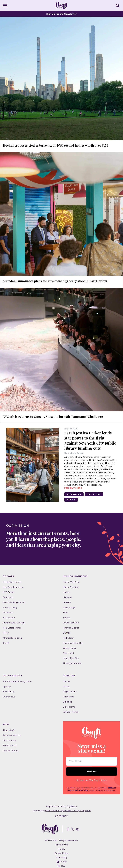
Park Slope (68, 638)
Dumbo (67, 633)
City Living (94, 494)
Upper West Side (71, 582)
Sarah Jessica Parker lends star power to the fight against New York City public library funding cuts (90, 440)
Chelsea (67, 602)
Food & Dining (10, 608)
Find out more (73, 488)
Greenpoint (68, 653)
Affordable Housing (12, 638)
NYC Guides (9, 592)
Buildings (67, 702)
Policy (71, 500)
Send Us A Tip (10, 746)
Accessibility (61, 857)
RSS (61, 866)
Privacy (62, 849)
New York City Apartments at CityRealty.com (68, 811)
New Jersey (9, 692)
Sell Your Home (70, 712)
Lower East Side (71, 623)
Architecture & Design (14, 623)
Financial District (71, 628)
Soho (65, 613)
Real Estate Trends (12, 628)
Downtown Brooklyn (73, 643)
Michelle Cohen (76, 453)
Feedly (61, 862)
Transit (6, 643)
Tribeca (66, 618)
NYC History (9, 618)
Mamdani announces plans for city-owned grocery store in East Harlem (55, 281)
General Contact (11, 751)
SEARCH (118, 5)
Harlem (67, 592)
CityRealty (72, 806)
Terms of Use (61, 845)
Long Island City (71, 658)
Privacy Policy (82, 790)
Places (66, 687)
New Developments (13, 587)
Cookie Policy (61, 853)
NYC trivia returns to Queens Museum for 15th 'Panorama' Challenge (53, 417)
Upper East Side (71, 587)
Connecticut (9, 697)
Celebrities (74, 494)
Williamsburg (69, 648)
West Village (69, 608)
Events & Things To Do (14, 602)
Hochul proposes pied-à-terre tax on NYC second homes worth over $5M (55, 145)
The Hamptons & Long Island (17, 682)
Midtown (67, 597)
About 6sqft (9, 730)
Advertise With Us (12, 735)
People (66, 682)
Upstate (7, 687)
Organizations (70, 692)
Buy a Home (69, 707)
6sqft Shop (8, 597)
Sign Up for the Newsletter (61, 14)
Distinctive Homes (12, 582)
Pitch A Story (9, 740)
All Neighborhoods (72, 663)
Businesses (68, 697)
